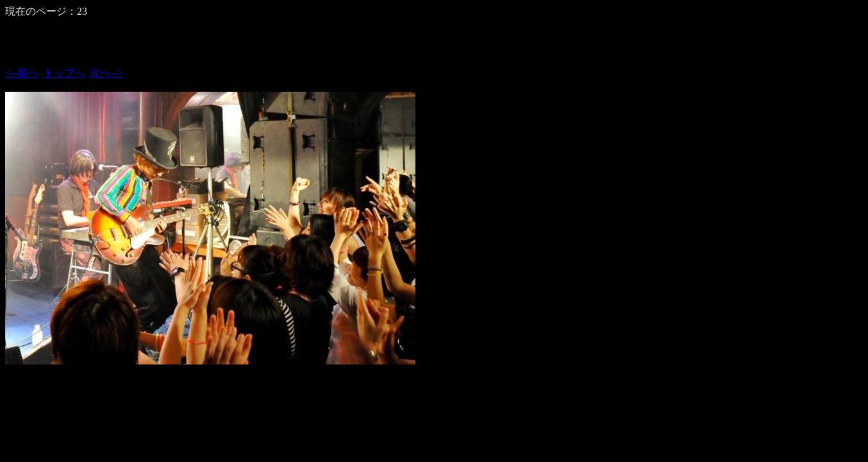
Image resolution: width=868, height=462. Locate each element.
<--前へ (22, 73)
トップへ (64, 73)
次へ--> (106, 73)
